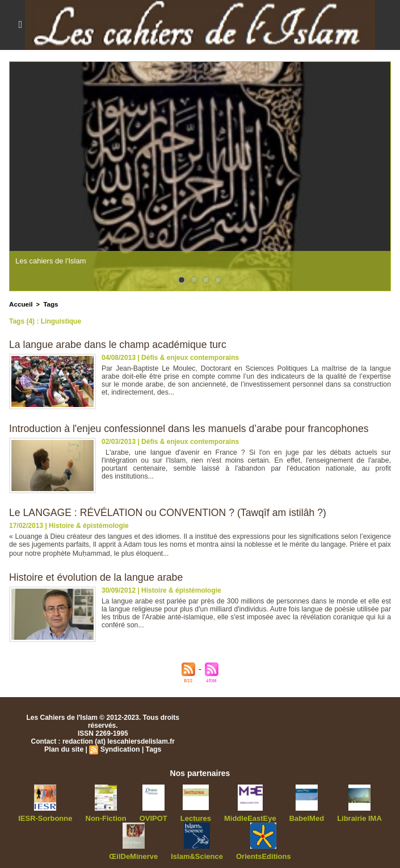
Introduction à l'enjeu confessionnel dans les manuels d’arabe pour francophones (192, 428)
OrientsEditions (260, 855)
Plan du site (64, 749)
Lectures (196, 817)
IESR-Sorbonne (54, 817)
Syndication (120, 749)
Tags (49, 304)
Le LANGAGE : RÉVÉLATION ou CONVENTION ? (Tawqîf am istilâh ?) (171, 512)
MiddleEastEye (248, 817)
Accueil (20, 304)
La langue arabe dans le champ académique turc (120, 344)
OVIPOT (156, 817)
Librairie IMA (350, 817)
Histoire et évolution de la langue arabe (98, 577)
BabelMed (300, 817)
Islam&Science (197, 855)
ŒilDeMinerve (138, 855)
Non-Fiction (111, 817)
